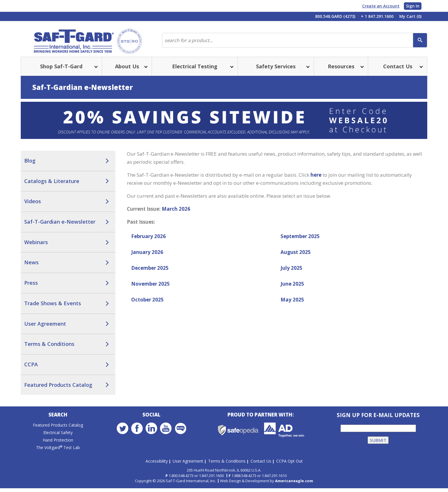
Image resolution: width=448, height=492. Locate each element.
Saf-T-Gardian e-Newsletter (60, 226)
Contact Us (261, 464)
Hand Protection (58, 445)
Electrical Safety (58, 438)
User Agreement (45, 328)
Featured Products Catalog (58, 389)
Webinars (36, 247)
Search (58, 420)
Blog (30, 165)
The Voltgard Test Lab (58, 453)
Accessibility (157, 464)
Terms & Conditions (49, 348)
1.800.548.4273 (181, 479)
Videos (33, 206)
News (31, 267)
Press (31, 287)
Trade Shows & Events (53, 308)
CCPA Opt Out (289, 464)
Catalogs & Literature (52, 186)
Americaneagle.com (294, 485)
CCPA (31, 369)
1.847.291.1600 (211, 479)
